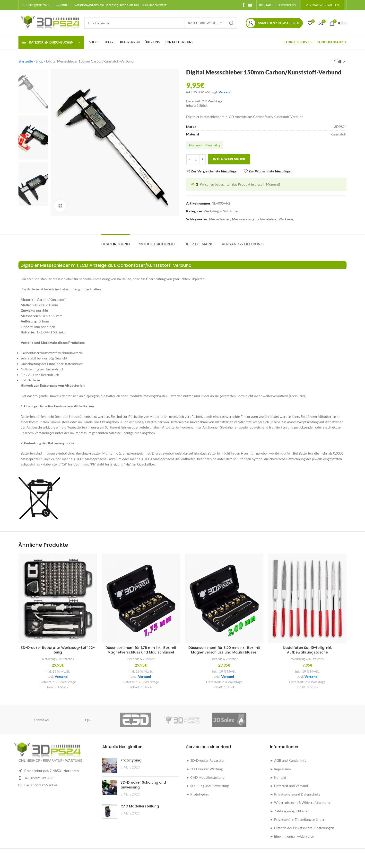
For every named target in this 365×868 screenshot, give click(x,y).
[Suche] (161, 23)
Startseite (26, 61)
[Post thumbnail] (110, 765)
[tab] (116, 242)
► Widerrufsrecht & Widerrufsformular (300, 802)
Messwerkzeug (243, 219)
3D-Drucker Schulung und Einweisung (143, 785)
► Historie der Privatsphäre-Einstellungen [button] (302, 828)
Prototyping (131, 760)
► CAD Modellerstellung (205, 777)
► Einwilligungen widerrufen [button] (292, 836)
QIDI (89, 720)
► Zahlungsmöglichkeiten (290, 811)
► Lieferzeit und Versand (289, 786)
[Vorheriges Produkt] (334, 61)
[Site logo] (49, 22)
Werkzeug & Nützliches (221, 211)
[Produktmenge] (196, 160)
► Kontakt (278, 777)
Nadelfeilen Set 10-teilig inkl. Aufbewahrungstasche (307, 650)
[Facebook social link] (243, 5)
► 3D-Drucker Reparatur (205, 760)
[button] (63, 5)
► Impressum (280, 769)
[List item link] (57, 778)
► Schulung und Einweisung (207, 786)
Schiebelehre (266, 219)
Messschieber (219, 219)
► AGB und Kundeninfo (288, 760)
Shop (39, 61)
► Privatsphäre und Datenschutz (295, 794)
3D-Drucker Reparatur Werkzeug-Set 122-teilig (58, 650)
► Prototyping (197, 794)
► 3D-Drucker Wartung (204, 769)
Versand (225, 92)
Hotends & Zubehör (141, 659)
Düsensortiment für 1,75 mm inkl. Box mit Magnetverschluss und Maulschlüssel (141, 650)
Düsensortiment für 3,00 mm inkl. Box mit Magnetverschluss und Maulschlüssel (224, 650)
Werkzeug (286, 219)
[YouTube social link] (250, 5)
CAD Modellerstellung (140, 806)
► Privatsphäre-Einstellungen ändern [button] (298, 819)
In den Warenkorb (229, 159)
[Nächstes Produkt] (344, 61)
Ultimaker (42, 720)
